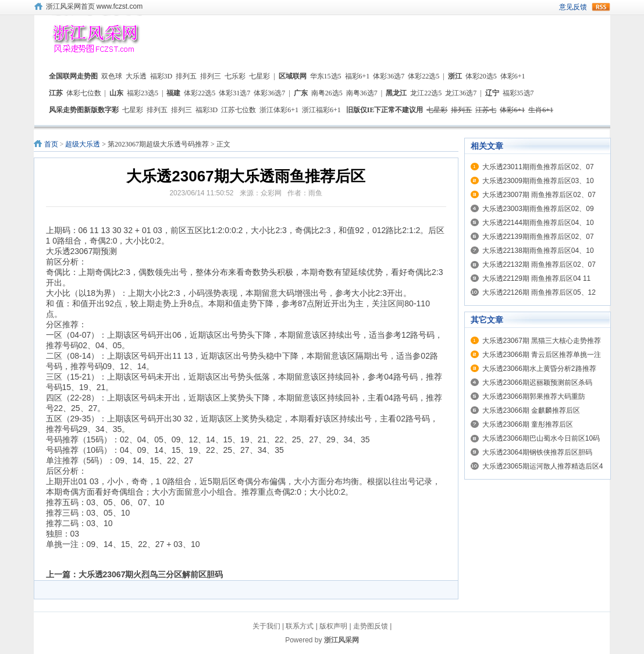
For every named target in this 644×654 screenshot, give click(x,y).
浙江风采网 (341, 640)
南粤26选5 (327, 93)
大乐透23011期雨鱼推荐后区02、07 (538, 167)
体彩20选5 (481, 76)
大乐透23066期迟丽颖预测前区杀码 (537, 383)
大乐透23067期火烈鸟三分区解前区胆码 (151, 574)
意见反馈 (573, 7)
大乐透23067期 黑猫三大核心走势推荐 (542, 341)
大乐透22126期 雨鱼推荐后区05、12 (539, 292)
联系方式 (300, 626)
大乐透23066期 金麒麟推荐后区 (531, 410)
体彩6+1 (513, 76)
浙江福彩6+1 (321, 110)
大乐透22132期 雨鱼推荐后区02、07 (539, 265)
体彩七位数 (84, 93)
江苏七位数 (239, 110)
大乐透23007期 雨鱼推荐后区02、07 (539, 195)
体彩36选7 (389, 76)
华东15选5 (326, 76)
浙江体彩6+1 (279, 110)
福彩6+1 (357, 76)
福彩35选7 (518, 93)
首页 (51, 144)
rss (601, 7)
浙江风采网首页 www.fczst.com (95, 6)
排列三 (211, 76)
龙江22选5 (426, 93)
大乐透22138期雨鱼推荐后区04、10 (538, 251)
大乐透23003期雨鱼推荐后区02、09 (538, 209)
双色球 (112, 76)
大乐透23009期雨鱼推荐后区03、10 (538, 181)
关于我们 (266, 626)
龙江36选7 (461, 93)
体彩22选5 (424, 76)
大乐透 (136, 76)
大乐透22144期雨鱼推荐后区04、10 (538, 223)
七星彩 (259, 76)
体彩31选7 (234, 93)
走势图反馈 (371, 626)
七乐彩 (235, 76)
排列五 (186, 76)
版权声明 (333, 626)
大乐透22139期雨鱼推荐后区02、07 (538, 237)
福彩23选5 (143, 93)
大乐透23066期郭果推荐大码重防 (534, 396)
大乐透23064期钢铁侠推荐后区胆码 (537, 452)
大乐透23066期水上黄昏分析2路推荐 (539, 369)
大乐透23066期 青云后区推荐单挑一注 (542, 355)
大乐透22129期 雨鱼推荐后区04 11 (537, 278)
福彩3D (161, 76)
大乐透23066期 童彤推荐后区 (528, 424)
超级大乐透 (83, 144)
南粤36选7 (362, 93)
